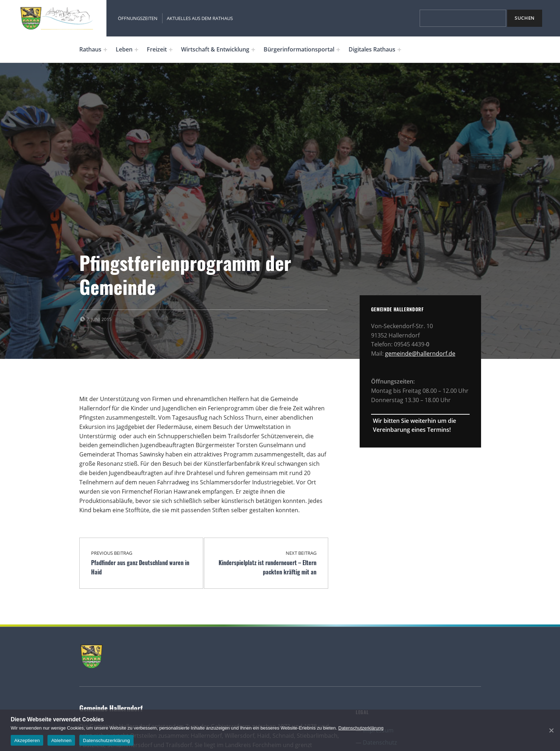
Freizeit (157, 49)
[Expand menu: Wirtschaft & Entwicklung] (253, 50)
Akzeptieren (27, 740)
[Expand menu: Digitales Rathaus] (399, 50)
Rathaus (90, 49)
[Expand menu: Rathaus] (105, 50)
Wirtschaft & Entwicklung (215, 49)
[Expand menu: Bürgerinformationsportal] (338, 50)
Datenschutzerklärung (361, 728)
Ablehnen (61, 740)
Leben (124, 49)
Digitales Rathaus (372, 49)
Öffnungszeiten (138, 18)
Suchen (525, 18)
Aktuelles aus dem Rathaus (200, 18)
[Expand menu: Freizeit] (171, 50)
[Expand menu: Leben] (136, 50)
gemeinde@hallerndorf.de (420, 354)
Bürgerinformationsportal (299, 49)
